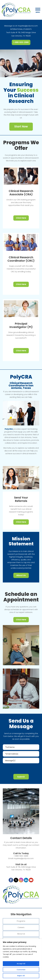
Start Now (21, 126)
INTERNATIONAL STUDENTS (21, 29)
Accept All (21, 964)
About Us (21, 575)
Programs (21, 921)
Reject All (21, 976)
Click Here (21, 218)
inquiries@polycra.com (28, 26)
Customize (21, 970)
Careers (21, 927)
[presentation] (21, 768)
